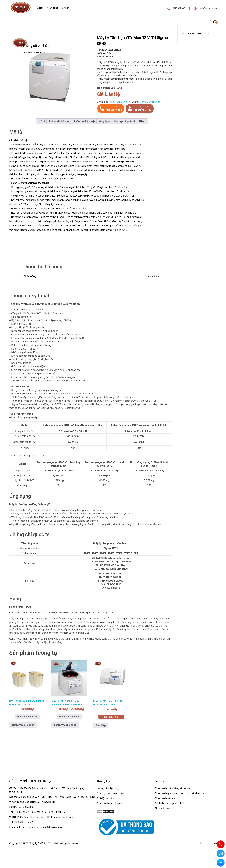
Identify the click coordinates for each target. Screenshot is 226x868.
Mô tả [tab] (42, 121)
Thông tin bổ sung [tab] (60, 121)
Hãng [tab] (142, 121)
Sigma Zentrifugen (150, 102)
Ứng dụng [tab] (105, 121)
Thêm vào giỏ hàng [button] (23, 725)
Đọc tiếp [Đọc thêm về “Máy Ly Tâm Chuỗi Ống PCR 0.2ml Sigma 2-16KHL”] (101, 725)
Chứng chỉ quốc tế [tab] (125, 121)
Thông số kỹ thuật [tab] (85, 121)
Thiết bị (127, 102)
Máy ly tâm (115, 102)
